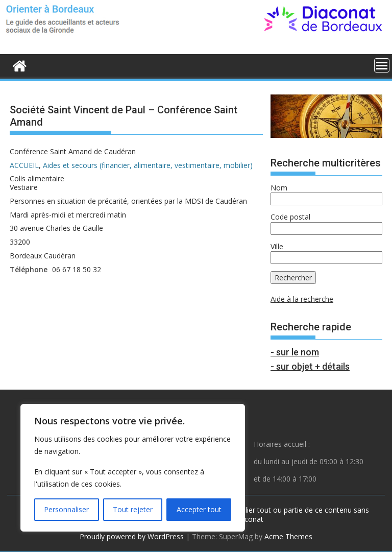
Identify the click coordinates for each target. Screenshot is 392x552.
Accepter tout (199, 509)
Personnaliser (66, 509)
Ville (277, 246)
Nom (279, 188)
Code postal (290, 217)
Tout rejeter (133, 509)
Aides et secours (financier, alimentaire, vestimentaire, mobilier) (148, 165)
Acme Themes (288, 536)
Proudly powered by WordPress (132, 536)
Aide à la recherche (302, 299)
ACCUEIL (24, 165)
